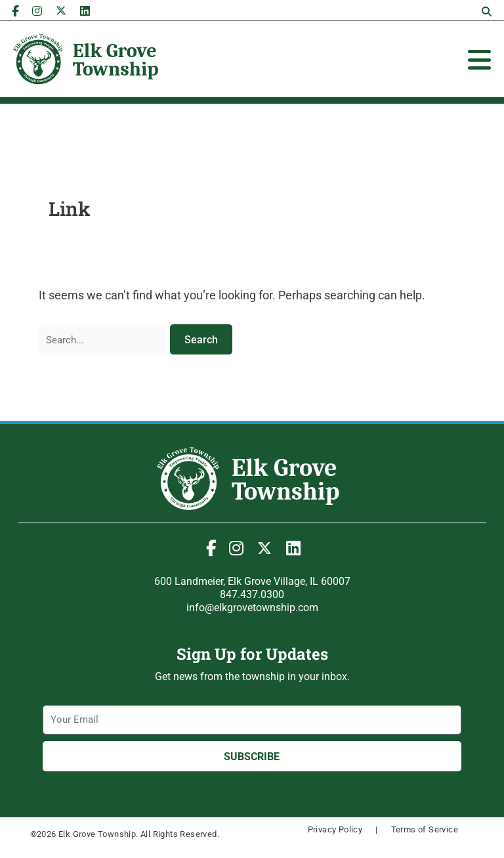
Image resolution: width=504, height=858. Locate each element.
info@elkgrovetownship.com (252, 608)
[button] (487, 12)
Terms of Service (425, 829)
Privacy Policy (335, 829)
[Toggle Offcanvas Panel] (479, 60)
